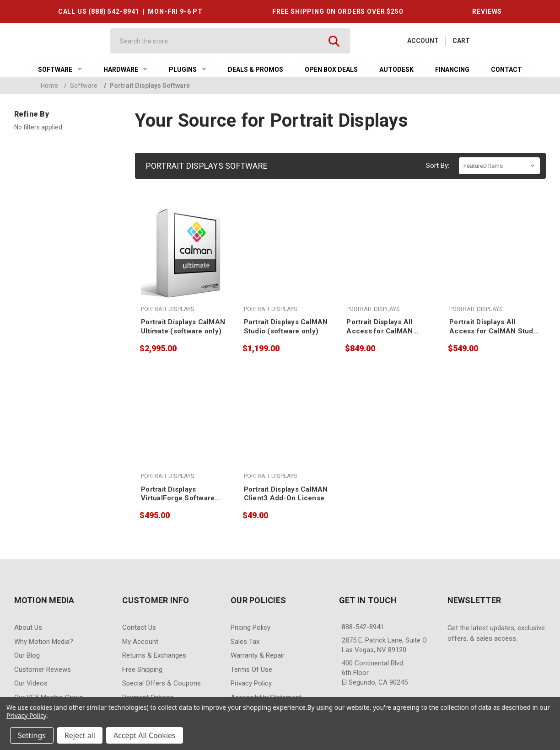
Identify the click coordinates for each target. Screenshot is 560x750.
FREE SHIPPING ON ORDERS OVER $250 (338, 11)
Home (49, 86)
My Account (140, 642)
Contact (506, 70)
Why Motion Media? (44, 642)
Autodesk (396, 70)
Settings (32, 735)
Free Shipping (142, 670)
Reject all (80, 735)
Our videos (31, 683)
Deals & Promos (256, 70)
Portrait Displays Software (147, 86)
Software (60, 70)
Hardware (126, 70)
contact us (139, 627)
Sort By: (438, 166)
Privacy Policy (251, 683)
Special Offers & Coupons (162, 683)
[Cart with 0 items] (461, 41)
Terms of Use (251, 670)
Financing (452, 70)
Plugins (188, 70)
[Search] (222, 41)
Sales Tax (245, 642)
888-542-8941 (363, 627)
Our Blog (27, 655)
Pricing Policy (250, 627)
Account (423, 41)
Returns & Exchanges (154, 655)
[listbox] (499, 166)
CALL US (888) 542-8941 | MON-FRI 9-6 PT (130, 11)
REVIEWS (487, 11)
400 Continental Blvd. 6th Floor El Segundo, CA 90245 (375, 673)
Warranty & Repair (258, 655)
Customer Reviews (43, 670)
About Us (28, 627)
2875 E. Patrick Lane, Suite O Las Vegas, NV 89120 (384, 645)
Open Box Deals (331, 70)
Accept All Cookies (145, 735)
